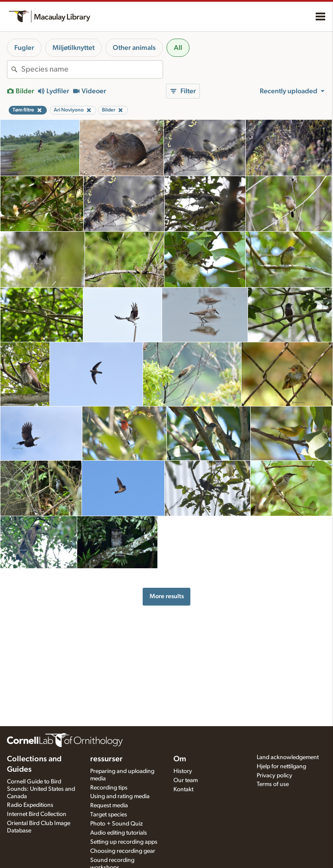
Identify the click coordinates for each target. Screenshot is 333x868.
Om (180, 759)
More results (167, 596)
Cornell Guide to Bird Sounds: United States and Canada (41, 789)
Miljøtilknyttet (73, 48)
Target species (109, 815)
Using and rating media (120, 796)
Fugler (24, 48)
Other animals (134, 48)
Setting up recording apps (124, 842)
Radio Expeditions (30, 805)
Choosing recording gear (123, 851)
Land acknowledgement (288, 757)
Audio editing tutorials (119, 833)
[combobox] (92, 69)
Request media (109, 806)
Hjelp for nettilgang (281, 766)
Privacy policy (274, 776)
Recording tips (109, 788)
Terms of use (273, 784)
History (183, 771)
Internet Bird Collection (37, 814)
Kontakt (183, 789)
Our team (186, 780)
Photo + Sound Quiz (116, 824)
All (178, 48)
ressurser (106, 759)
